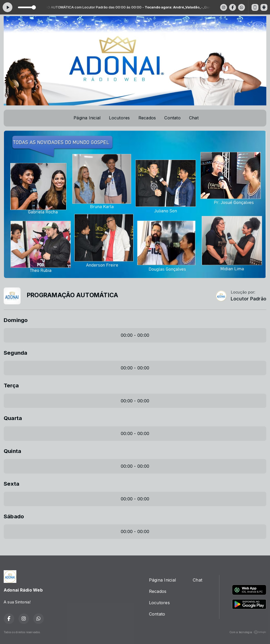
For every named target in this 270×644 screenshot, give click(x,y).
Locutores (119, 118)
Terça (11, 385)
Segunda (16, 353)
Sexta (11, 484)
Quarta (13, 418)
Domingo (16, 320)
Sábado (14, 516)
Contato (172, 118)
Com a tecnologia (248, 632)
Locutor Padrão (249, 299)
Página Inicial (87, 118)
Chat (194, 118)
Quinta (12, 451)
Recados (147, 118)
